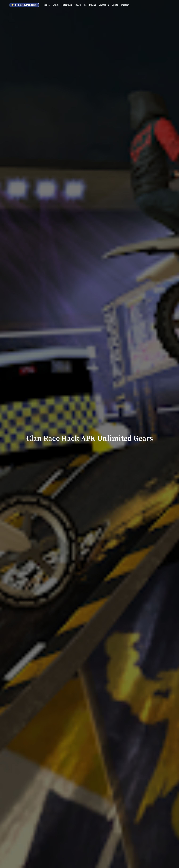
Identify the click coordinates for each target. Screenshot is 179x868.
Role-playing (90, 5)
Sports (115, 5)
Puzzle (78, 5)
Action (47, 5)
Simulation (104, 5)
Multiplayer (67, 5)
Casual (56, 5)
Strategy (125, 5)
